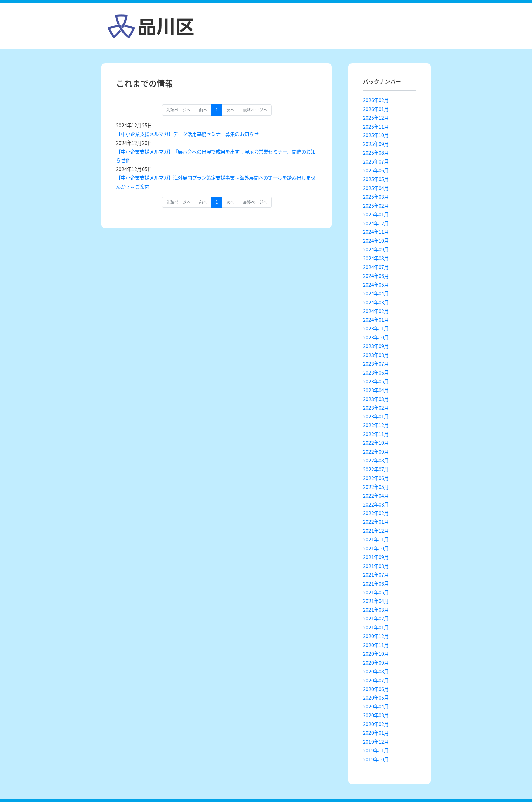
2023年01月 (376, 416)
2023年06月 (376, 373)
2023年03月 (376, 399)
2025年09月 (376, 144)
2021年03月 (376, 610)
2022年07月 (376, 469)
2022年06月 (376, 478)
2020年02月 (376, 724)
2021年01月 (376, 627)
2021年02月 (376, 618)
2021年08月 (376, 566)
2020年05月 (376, 698)
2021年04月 (376, 601)
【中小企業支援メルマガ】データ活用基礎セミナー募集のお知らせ (187, 134)
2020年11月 (376, 645)
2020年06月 (376, 689)
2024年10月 (376, 241)
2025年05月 (376, 179)
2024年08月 (376, 258)
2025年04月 (376, 188)
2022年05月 (376, 487)
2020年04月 (376, 706)
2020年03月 (376, 715)
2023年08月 (376, 355)
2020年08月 (376, 671)
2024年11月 (376, 232)
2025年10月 (376, 135)
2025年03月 (376, 197)
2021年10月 (376, 548)
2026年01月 (376, 109)
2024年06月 (376, 276)
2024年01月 (376, 320)
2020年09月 (376, 663)
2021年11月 (376, 539)
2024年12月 (376, 223)
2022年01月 (376, 522)
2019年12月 (376, 742)
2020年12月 (376, 636)
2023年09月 (376, 346)
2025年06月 (376, 170)
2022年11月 (376, 434)
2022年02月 (376, 513)
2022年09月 (376, 452)
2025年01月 (376, 214)
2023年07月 (376, 364)
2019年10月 (376, 759)
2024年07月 (376, 267)
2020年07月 (376, 680)
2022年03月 (376, 504)
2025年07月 (376, 161)
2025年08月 (376, 153)
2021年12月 (376, 531)
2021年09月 (376, 557)
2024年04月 (376, 293)
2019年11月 (376, 750)
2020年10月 (376, 654)
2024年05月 (376, 285)
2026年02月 (376, 100)
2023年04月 (376, 390)
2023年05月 (376, 381)
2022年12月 (376, 425)
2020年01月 (376, 733)
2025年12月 (376, 118)
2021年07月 (376, 575)
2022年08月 (376, 460)
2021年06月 (376, 584)
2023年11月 (376, 328)
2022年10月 (376, 443)
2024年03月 (376, 302)
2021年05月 (376, 592)
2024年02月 (376, 311)
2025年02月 (376, 206)
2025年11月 (376, 127)
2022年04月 (376, 496)
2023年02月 (376, 408)
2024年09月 (376, 249)
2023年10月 (376, 337)
